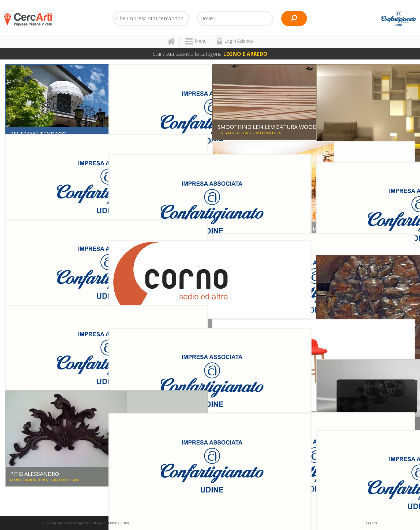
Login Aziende (235, 42)
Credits (372, 523)
